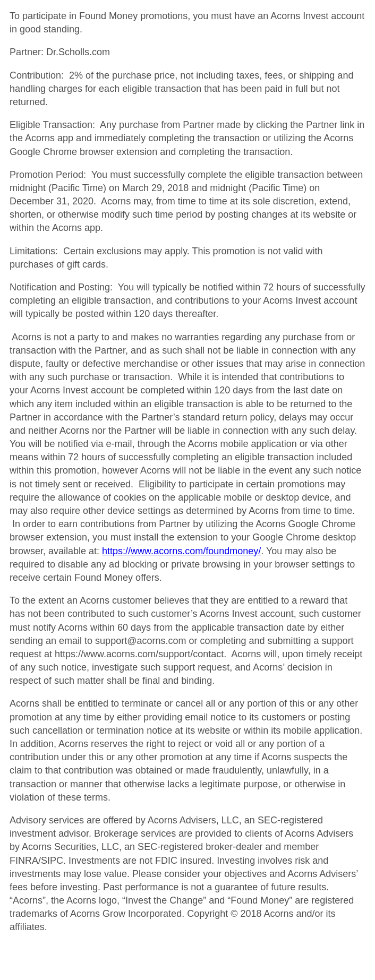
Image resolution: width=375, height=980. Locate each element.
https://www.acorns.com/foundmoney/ (181, 551)
